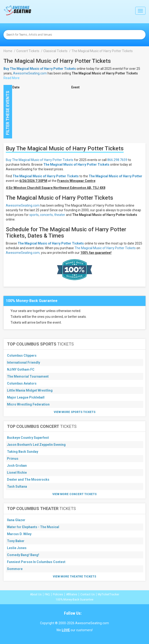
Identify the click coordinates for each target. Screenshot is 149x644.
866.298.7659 (117, 160)
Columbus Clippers (22, 356)
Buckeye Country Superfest (28, 438)
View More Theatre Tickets (74, 577)
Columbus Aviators (22, 383)
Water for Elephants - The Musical (33, 527)
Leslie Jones (17, 548)
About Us (36, 594)
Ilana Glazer (16, 520)
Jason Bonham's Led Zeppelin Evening (36, 445)
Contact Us (88, 594)
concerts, (47, 215)
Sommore (15, 569)
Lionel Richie (17, 473)
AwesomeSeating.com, (23, 253)
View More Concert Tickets (74, 494)
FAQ (47, 594)
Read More (12, 78)
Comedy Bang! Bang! (23, 555)
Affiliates (72, 594)
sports (34, 215)
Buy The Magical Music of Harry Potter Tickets (40, 160)
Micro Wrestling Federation (28, 404)
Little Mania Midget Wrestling (30, 390)
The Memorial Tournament (28, 376)
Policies (58, 594)
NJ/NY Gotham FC (21, 369)
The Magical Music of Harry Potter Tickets (76, 164)
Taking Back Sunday (23, 452)
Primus (13, 459)
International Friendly (24, 362)
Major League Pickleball (26, 397)
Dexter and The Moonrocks (28, 480)
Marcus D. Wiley (19, 534)
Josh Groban (17, 466)
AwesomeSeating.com (30, 73)
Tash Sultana (17, 486)
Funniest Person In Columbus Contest (36, 562)
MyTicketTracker (108, 594)
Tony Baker (16, 541)
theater (60, 215)
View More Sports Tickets (75, 412)
